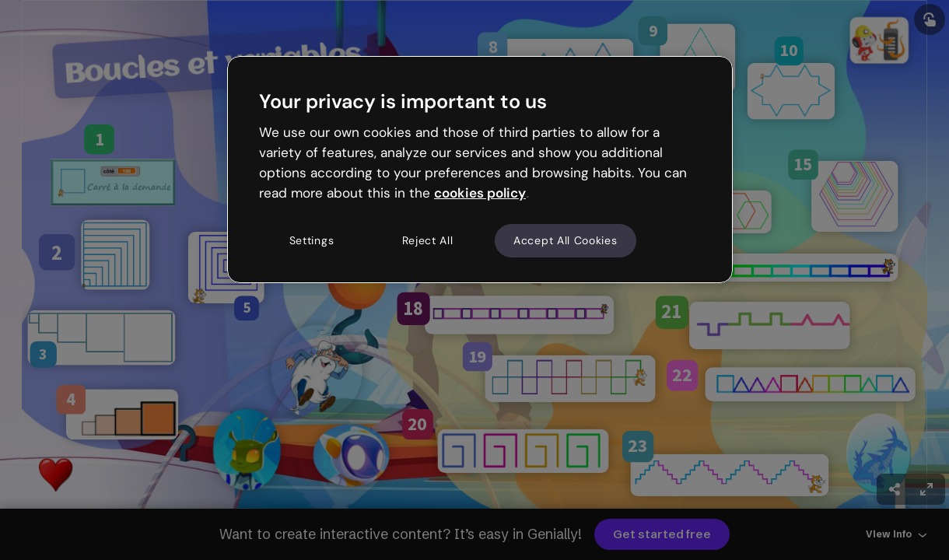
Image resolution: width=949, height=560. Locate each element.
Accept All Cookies (566, 240)
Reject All (428, 240)
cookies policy (480, 193)
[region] (480, 170)
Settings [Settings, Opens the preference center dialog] (312, 240)
